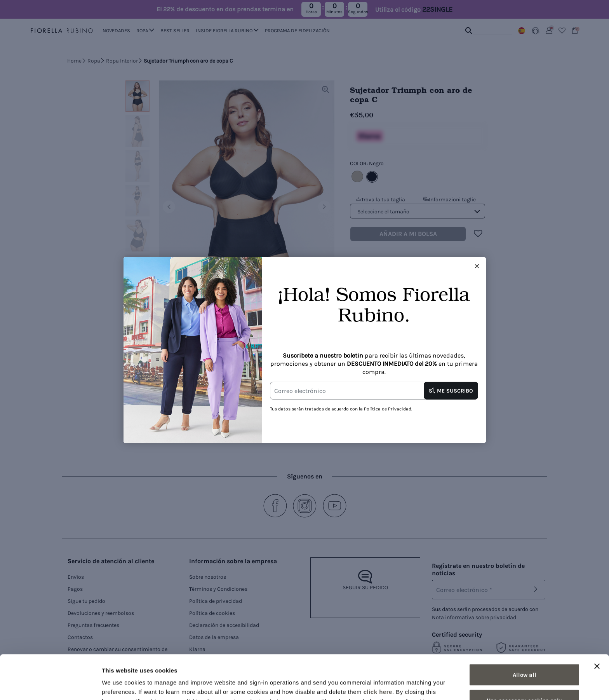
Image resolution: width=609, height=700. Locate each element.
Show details (408, 685)
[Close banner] (597, 625)
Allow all (525, 633)
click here (378, 650)
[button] (477, 266)
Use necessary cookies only (524, 659)
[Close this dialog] (477, 266)
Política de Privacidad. (388, 409)
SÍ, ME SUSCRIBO (451, 391)
